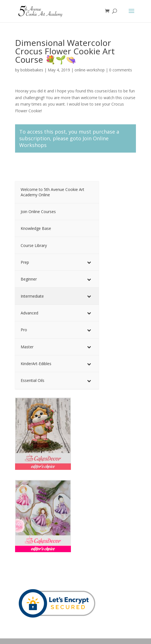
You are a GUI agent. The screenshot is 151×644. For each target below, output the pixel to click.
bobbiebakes (32, 70)
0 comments (121, 70)
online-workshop (90, 70)
